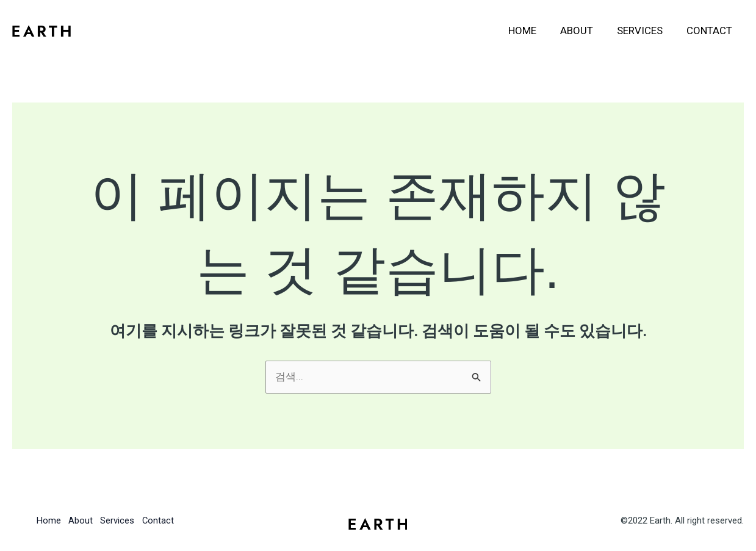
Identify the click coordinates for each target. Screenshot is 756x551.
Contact (711, 31)
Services (644, 31)
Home (533, 31)
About (584, 31)
